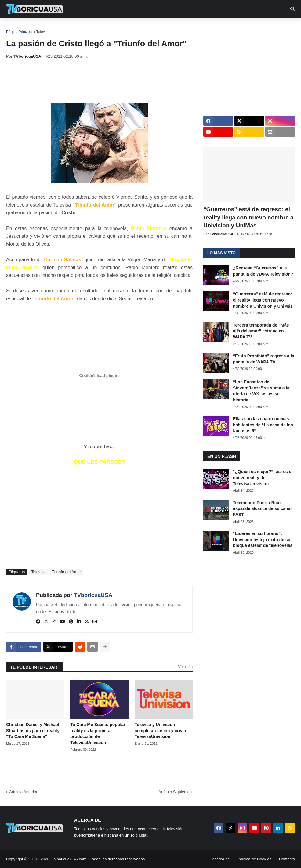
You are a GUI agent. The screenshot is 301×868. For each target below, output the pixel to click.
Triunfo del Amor (66, 572)
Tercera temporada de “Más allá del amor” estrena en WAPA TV (261, 331)
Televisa (43, 32)
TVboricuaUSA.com (69, 859)
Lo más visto (221, 253)
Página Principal (19, 32)
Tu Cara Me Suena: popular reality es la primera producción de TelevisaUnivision (98, 734)
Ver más (185, 667)
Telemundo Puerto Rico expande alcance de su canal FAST (262, 509)
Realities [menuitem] (104, 27)
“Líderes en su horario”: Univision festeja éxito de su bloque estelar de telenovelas (263, 539)
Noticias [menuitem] (43, 27)
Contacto (287, 859)
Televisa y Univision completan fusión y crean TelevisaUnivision (160, 731)
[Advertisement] (117, 81)
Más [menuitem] (251, 27)
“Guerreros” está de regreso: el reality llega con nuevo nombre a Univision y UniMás (248, 217)
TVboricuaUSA (93, 595)
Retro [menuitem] (230, 27)
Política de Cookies (254, 859)
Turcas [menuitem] (133, 27)
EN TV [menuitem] (73, 27)
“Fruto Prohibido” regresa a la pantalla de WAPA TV (264, 359)
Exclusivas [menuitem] (199, 27)
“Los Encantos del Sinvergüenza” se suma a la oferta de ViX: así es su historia (261, 391)
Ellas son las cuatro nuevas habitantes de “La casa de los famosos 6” (263, 425)
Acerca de (221, 859)
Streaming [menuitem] (164, 27)
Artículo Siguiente (174, 792)
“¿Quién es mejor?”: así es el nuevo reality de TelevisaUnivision (263, 477)
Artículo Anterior (23, 792)
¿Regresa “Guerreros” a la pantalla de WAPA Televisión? (263, 271)
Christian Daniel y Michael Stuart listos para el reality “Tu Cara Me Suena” (33, 731)
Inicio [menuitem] (17, 27)
